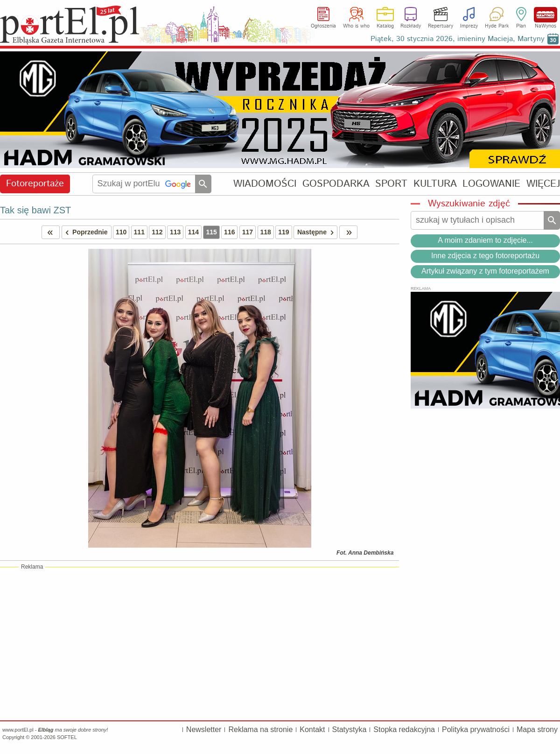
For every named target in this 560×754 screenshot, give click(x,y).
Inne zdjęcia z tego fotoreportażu (485, 256)
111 (139, 232)
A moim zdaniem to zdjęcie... (485, 240)
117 (248, 232)
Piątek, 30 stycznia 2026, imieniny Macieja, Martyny (458, 39)
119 (283, 232)
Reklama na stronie (260, 729)
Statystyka (350, 729)
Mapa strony (537, 729)
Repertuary (441, 26)
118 (266, 232)
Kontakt (312, 729)
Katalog (385, 26)
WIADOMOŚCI (265, 184)
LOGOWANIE (491, 184)
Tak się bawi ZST (35, 210)
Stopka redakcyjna (404, 729)
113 (175, 232)
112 (157, 232)
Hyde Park (497, 26)
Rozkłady (411, 26)
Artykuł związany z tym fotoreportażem (485, 271)
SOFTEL (67, 737)
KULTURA (435, 184)
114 (193, 232)
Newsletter (204, 729)
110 (121, 232)
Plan (521, 26)
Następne (317, 232)
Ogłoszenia (323, 26)
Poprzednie (85, 232)
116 (229, 232)
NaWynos (546, 15)
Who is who (356, 26)
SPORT (391, 184)
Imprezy (469, 26)
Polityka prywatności (476, 729)
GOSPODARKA (336, 184)
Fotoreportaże (35, 184)
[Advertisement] (199, 643)
